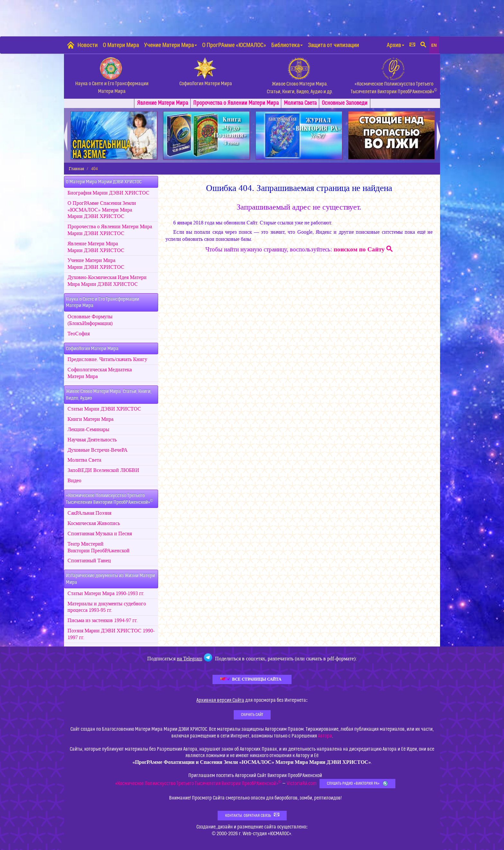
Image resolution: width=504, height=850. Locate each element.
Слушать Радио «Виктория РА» (357, 784)
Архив (396, 45)
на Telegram (189, 659)
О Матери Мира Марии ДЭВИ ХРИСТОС (104, 182)
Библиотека (287, 45)
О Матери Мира (121, 45)
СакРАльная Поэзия (89, 513)
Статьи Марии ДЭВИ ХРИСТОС (104, 409)
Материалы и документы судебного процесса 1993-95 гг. (107, 607)
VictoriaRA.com (302, 783)
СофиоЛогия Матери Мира (92, 348)
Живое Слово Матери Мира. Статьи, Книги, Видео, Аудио (109, 395)
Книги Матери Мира (90, 419)
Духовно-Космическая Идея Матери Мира (107, 281)
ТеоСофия (79, 334)
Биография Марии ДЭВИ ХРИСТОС (108, 193)
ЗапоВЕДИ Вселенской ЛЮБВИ (103, 470)
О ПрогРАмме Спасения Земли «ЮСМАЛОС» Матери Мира (102, 210)
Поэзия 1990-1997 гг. (111, 634)
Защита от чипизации (333, 45)
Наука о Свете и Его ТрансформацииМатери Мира (103, 302)
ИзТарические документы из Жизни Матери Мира (110, 579)
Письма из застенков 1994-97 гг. (103, 620)
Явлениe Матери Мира (162, 103)
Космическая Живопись (94, 523)
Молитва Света (300, 103)
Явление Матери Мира (96, 247)
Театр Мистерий (99, 547)
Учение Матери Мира (171, 45)
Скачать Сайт (252, 715)
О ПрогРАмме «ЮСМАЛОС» (234, 45)
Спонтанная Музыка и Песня (100, 534)
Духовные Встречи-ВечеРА (98, 450)
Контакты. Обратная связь (252, 815)
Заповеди (345, 103)
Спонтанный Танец (89, 561)
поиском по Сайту (363, 249)
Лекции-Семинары (88, 430)
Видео (74, 481)
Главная (76, 169)
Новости (88, 45)
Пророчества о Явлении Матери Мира (236, 103)
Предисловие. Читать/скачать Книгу (107, 359)
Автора (325, 736)
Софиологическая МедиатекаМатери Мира (100, 373)
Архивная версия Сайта (220, 700)
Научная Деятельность (92, 440)
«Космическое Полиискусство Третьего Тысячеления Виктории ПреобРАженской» (109, 499)
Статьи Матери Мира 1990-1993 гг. (106, 593)
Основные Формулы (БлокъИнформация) (90, 320)
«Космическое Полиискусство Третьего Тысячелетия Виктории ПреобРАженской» (198, 783)
